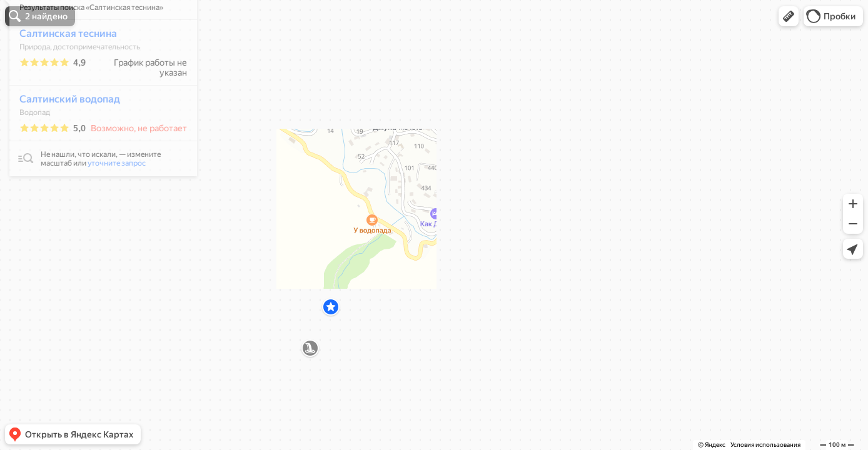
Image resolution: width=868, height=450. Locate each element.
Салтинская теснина (61, 70)
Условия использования (765, 445)
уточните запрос (110, 200)
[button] (789, 16)
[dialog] (96, 123)
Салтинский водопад (63, 136)
